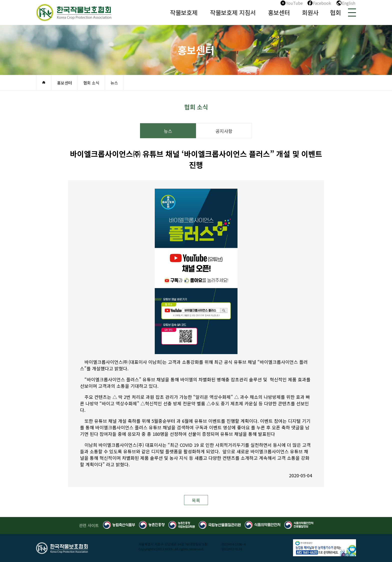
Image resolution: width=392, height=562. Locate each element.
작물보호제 (184, 12)
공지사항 (224, 131)
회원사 (310, 12)
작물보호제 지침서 (233, 12)
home (44, 82)
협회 (335, 12)
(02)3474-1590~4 (233, 544)
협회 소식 (91, 83)
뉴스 (114, 83)
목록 (196, 500)
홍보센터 (279, 12)
